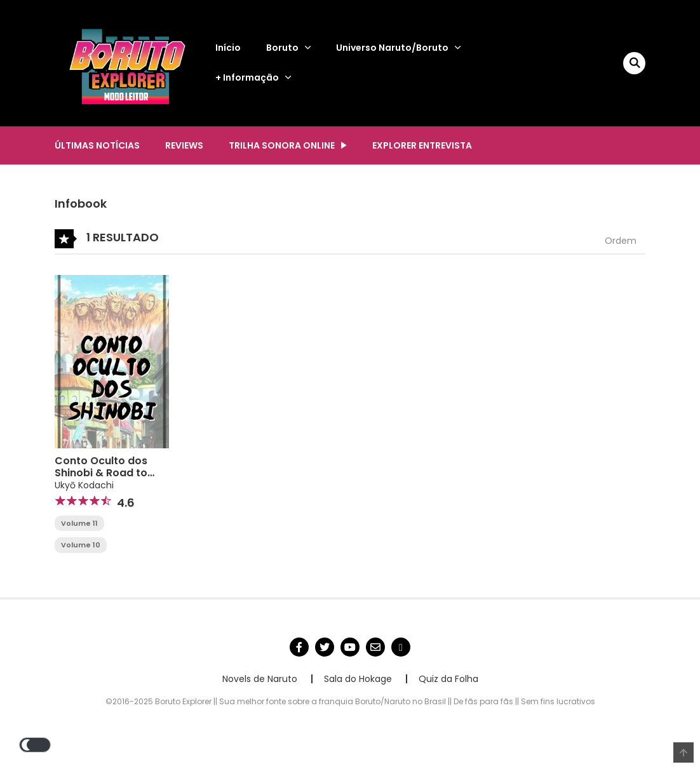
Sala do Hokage (358, 679)
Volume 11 (79, 523)
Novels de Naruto (260, 679)
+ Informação (247, 77)
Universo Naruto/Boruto (392, 48)
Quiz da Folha (448, 679)
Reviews (184, 145)
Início (228, 48)
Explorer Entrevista (422, 145)
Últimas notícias (97, 145)
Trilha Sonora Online (282, 145)
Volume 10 (81, 545)
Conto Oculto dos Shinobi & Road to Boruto (101, 473)
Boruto (282, 48)
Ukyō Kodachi (84, 485)
